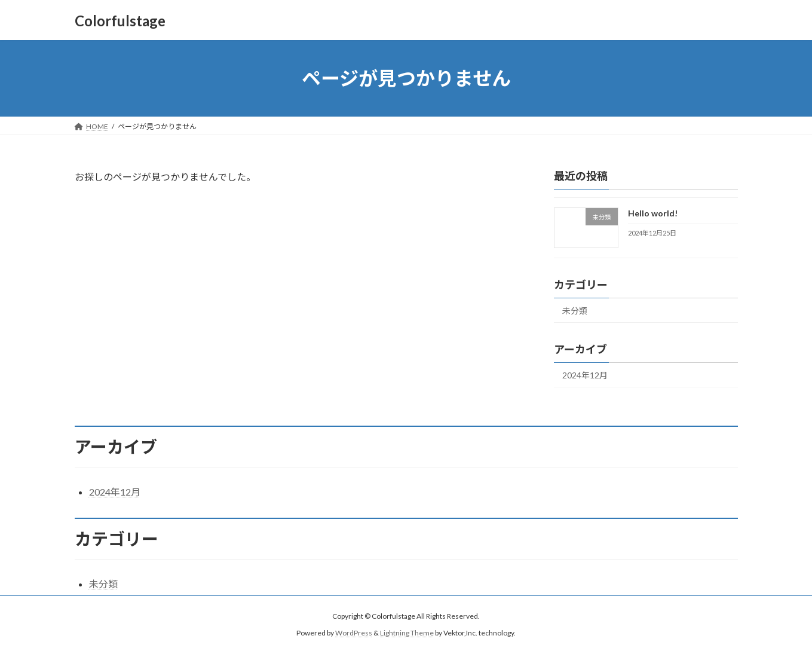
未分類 (575, 311)
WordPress (354, 633)
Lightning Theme (407, 633)
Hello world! (652, 213)
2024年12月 (585, 375)
